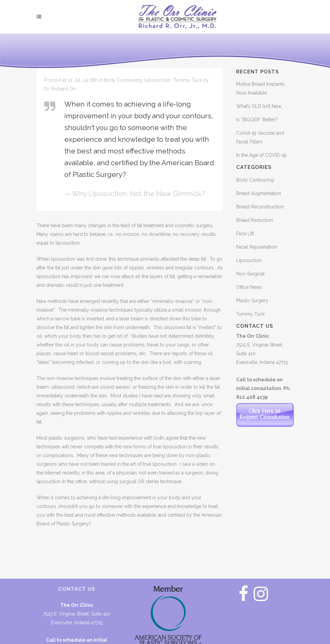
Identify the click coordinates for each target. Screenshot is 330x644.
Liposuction (157, 80)
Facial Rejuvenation (257, 247)
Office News (249, 287)
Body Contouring (123, 80)
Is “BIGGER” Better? (257, 120)
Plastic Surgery (252, 301)
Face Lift (245, 234)
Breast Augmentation (259, 193)
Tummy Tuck (187, 80)
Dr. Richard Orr (60, 89)
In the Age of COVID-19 (261, 155)
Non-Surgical (250, 274)
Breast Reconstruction (260, 207)
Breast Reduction (255, 220)
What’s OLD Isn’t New (259, 106)
